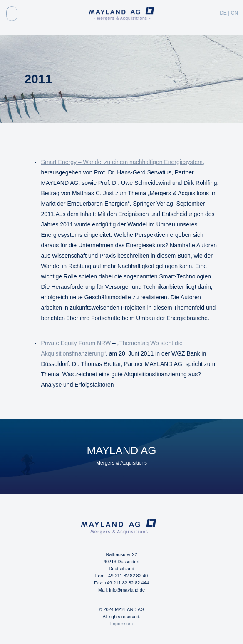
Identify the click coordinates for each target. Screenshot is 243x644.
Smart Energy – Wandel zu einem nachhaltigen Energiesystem (122, 162)
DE (223, 13)
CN (234, 13)
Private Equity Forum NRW (76, 343)
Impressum (121, 624)
